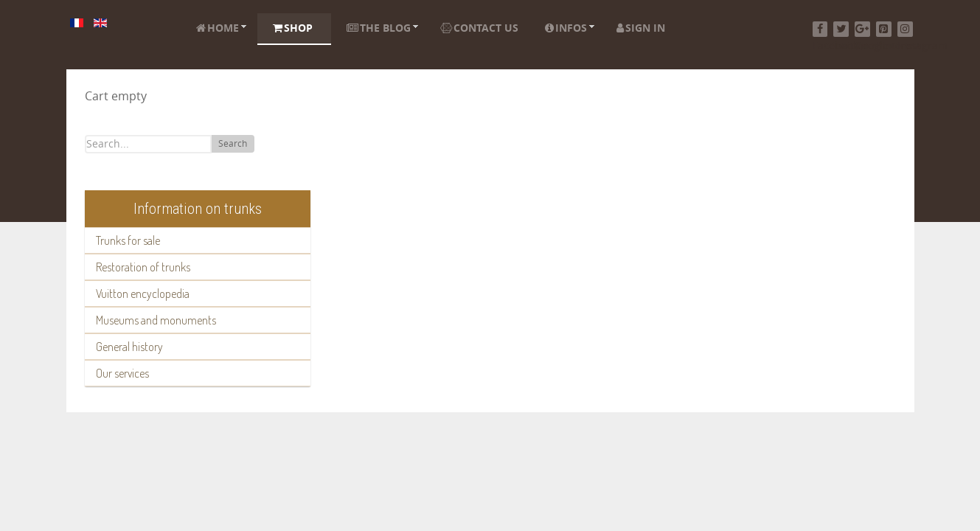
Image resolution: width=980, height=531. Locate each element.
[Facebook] (820, 29)
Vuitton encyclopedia (143, 294)
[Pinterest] (884, 29)
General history (129, 347)
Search (233, 144)
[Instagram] (905, 29)
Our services (122, 373)
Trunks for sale (128, 240)
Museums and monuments (156, 320)
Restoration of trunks (143, 267)
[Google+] (862, 29)
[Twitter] (841, 29)
